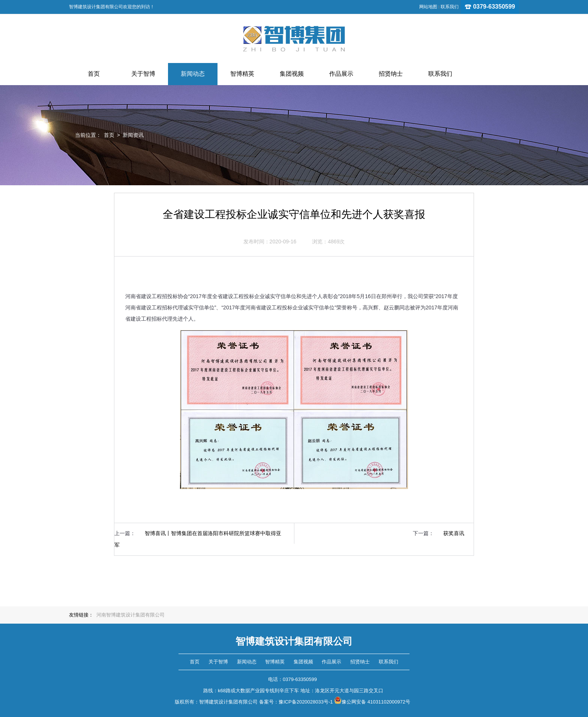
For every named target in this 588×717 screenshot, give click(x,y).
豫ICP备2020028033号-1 (306, 702)
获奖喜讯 (454, 533)
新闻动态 (247, 662)
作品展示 (331, 662)
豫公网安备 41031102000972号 (372, 702)
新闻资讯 (133, 135)
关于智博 (218, 662)
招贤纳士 (360, 662)
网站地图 (428, 7)
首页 (109, 135)
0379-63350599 (490, 7)
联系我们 (450, 7)
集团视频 (303, 662)
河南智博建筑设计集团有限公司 (130, 615)
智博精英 (275, 662)
